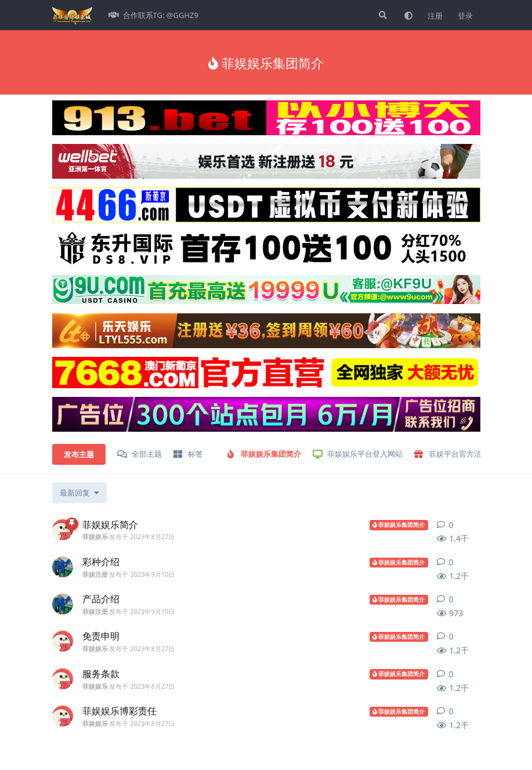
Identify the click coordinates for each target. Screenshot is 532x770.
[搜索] (382, 15)
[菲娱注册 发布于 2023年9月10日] (63, 567)
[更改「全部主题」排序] (79, 493)
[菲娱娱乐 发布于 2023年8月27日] (63, 530)
